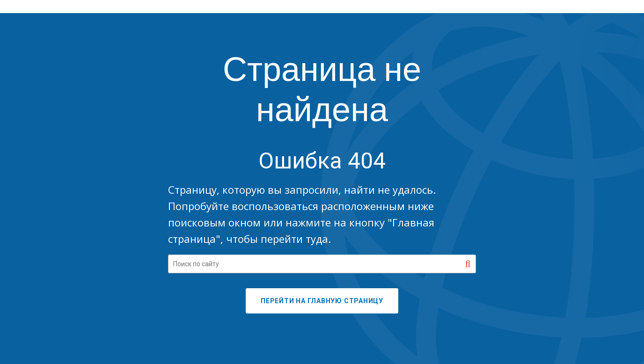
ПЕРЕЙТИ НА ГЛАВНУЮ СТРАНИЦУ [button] (322, 301)
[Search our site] (322, 264)
